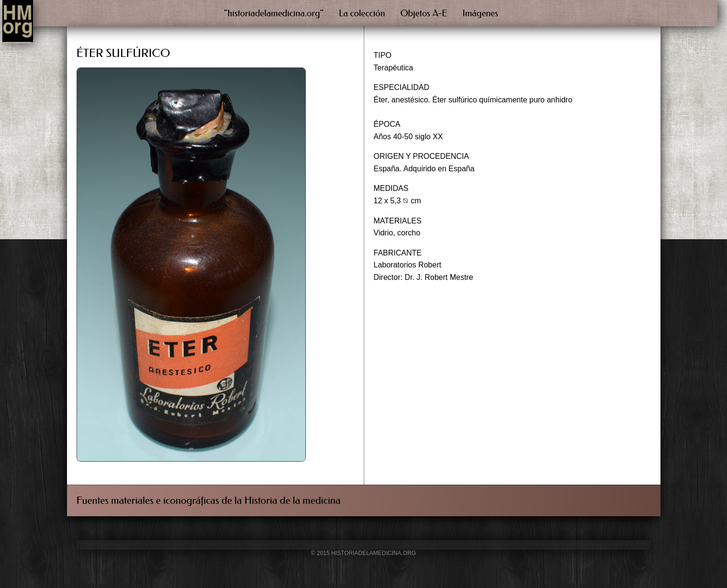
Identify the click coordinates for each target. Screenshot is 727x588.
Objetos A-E (424, 13)
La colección (362, 13)
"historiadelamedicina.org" (274, 13)
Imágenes (480, 13)
